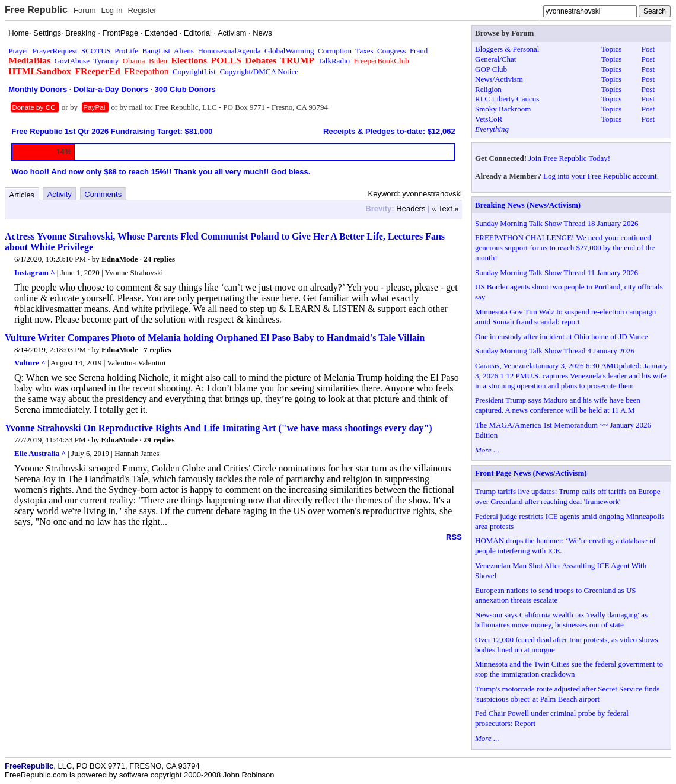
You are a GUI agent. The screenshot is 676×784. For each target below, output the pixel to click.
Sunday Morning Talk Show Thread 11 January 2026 (557, 273)
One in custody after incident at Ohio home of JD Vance (561, 337)
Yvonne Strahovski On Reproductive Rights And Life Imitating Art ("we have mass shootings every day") (219, 428)
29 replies (159, 440)
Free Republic (36, 10)
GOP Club (491, 69)
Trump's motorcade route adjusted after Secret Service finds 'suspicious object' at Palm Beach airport (567, 694)
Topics (611, 49)
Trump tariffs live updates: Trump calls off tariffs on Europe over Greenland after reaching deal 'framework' (568, 496)
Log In (111, 10)
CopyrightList (194, 71)
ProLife (126, 51)
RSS (454, 537)
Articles (22, 195)
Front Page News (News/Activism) (531, 473)
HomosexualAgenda (229, 51)
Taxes (364, 51)
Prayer (18, 51)
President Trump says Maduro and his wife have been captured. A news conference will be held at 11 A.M (558, 405)
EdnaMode (119, 259)
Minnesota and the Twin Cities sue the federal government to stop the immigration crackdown (569, 669)
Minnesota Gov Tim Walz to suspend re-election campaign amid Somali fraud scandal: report (565, 317)
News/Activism (499, 79)
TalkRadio (334, 61)
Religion (488, 89)
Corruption (335, 51)
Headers (411, 208)
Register (142, 10)
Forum (85, 10)
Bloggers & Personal (507, 49)
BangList (157, 51)
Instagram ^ (35, 273)
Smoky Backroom (503, 109)
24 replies (159, 259)
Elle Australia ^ (40, 453)
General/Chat (495, 59)
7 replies (157, 350)
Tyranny (106, 61)
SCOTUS (96, 51)
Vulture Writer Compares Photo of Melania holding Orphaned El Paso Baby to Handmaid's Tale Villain (215, 338)
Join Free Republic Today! (569, 158)
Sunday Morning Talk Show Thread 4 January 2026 (555, 351)
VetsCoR (489, 119)
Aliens (184, 51)
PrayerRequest (55, 51)
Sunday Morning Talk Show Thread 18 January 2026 (557, 223)
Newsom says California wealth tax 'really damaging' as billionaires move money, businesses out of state (561, 620)
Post (648, 49)
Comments (103, 194)
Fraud (419, 51)
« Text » (445, 208)
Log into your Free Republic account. (601, 176)
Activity (60, 194)
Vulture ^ (30, 363)
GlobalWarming (289, 51)
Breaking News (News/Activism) (528, 205)
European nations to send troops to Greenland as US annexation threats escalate (556, 595)
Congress (391, 51)
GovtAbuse (72, 61)
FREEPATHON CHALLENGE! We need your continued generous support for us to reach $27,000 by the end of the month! (565, 248)
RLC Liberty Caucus (507, 99)
